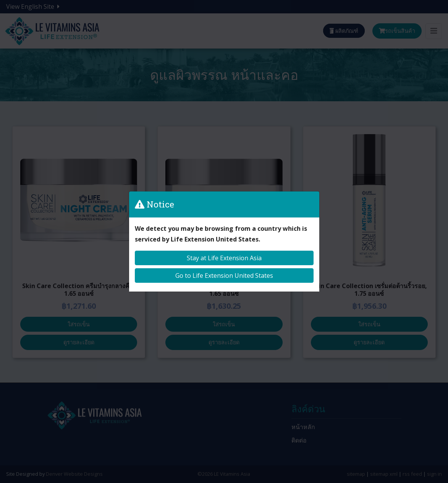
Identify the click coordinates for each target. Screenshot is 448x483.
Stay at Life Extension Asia (224, 258)
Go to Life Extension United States (224, 276)
